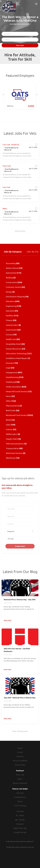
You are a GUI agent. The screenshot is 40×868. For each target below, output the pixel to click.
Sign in (20, 779)
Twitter (21, 815)
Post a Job (20, 775)
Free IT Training (20, 805)
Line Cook (6, 187)
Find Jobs (20, 45)
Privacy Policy (20, 765)
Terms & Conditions (20, 760)
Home (20, 748)
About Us (20, 756)
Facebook (20, 811)
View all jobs (20, 231)
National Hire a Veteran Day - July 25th (20, 599)
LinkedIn (22, 820)
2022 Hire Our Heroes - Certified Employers (17, 650)
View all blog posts (20, 731)
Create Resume (20, 797)
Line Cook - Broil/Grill (11, 144)
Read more (7, 620)
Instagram (20, 824)
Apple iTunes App (20, 828)
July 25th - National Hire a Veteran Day (20, 698)
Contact (20, 752)
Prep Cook (7, 166)
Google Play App (20, 832)
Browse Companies (20, 783)
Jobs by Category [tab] (13, 252)
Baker (5, 208)
